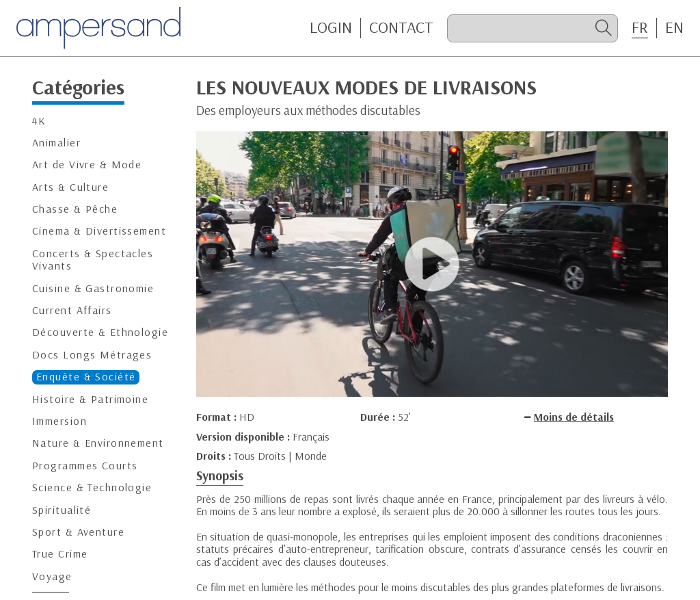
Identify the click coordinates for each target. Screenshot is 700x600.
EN (674, 27)
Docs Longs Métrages (92, 355)
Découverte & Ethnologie (100, 332)
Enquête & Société (86, 377)
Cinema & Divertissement (99, 231)
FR (640, 27)
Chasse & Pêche (75, 209)
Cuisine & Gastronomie (93, 288)
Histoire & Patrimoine (90, 399)
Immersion (59, 421)
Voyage (52, 576)
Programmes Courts (85, 466)
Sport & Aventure (78, 532)
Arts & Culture (70, 187)
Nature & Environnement (98, 443)
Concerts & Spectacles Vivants (93, 260)
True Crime (60, 554)
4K (39, 121)
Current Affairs (72, 310)
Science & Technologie (92, 487)
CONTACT (401, 27)
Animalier (56, 143)
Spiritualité (62, 510)
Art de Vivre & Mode (87, 165)
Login (331, 27)
